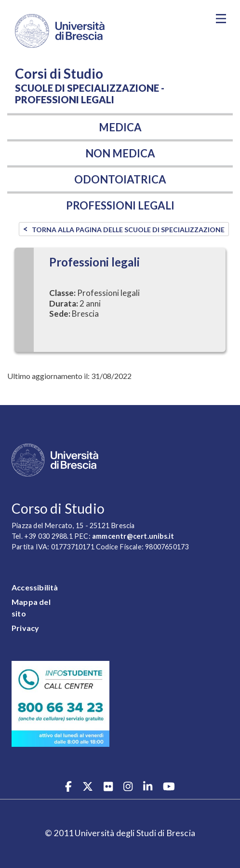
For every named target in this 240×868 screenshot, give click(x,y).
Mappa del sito (31, 608)
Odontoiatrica (120, 179)
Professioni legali (120, 205)
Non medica (120, 153)
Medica (120, 127)
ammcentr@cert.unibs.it (133, 536)
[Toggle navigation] (221, 19)
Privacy (25, 628)
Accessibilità (35, 587)
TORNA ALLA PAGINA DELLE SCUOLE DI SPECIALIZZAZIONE (128, 230)
